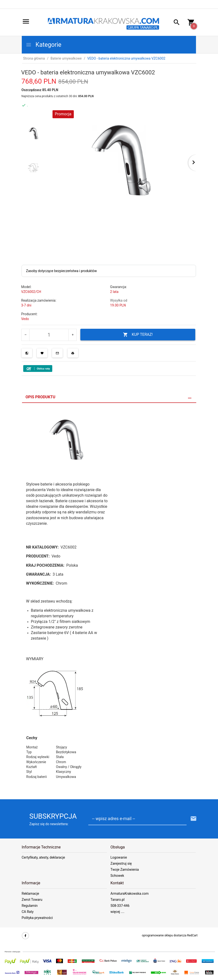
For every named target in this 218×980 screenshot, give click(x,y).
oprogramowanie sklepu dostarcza (164, 935)
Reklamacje (30, 894)
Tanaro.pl (118, 900)
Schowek (117, 876)
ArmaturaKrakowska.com (130, 894)
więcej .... (118, 912)
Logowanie (119, 857)
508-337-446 (120, 906)
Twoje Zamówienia (125, 870)
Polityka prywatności (37, 918)
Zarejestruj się (121, 863)
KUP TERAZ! (138, 335)
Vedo (25, 319)
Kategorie (44, 45)
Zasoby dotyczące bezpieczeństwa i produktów (62, 271)
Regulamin (30, 906)
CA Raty (28, 912)
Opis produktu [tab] (41, 397)
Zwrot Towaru (32, 900)
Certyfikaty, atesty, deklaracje (43, 857)
